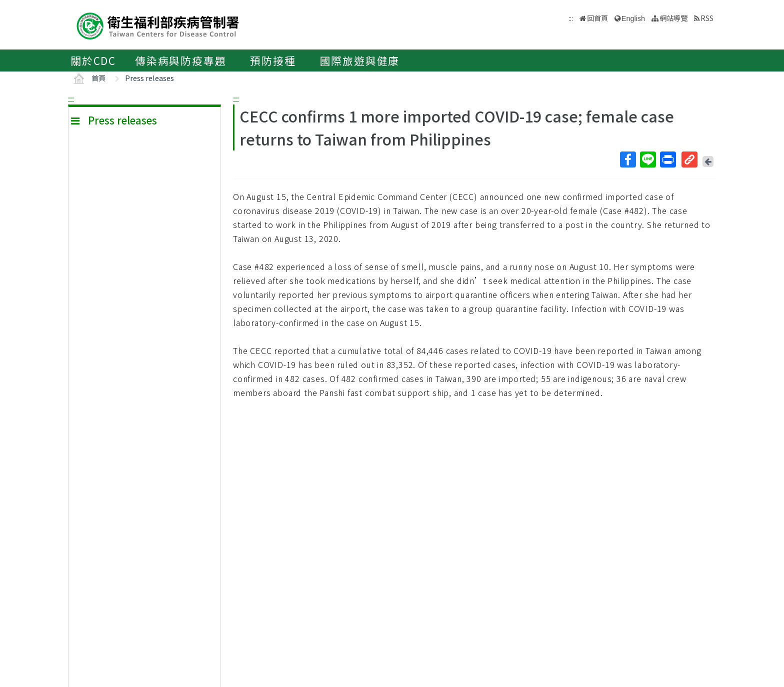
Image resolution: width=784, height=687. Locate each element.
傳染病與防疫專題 (180, 60)
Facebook (627, 159)
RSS (707, 18)
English (633, 18)
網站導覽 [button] (673, 18)
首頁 (98, 78)
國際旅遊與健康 (360, 60)
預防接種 (273, 60)
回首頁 (597, 18)
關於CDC (93, 60)
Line (647, 159)
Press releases (149, 78)
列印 (667, 159)
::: (71, 98)
